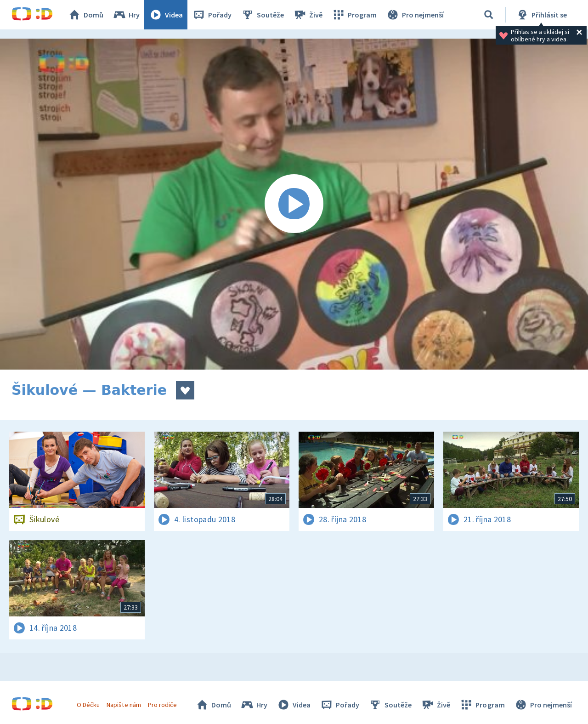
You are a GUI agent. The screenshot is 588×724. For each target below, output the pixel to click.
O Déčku (88, 705)
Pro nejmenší (415, 15)
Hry (126, 15)
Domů (85, 15)
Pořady (212, 15)
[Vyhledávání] (489, 15)
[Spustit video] (294, 204)
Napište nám (124, 705)
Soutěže (262, 15)
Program (354, 15)
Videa (166, 15)
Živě (308, 15)
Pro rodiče (162, 705)
